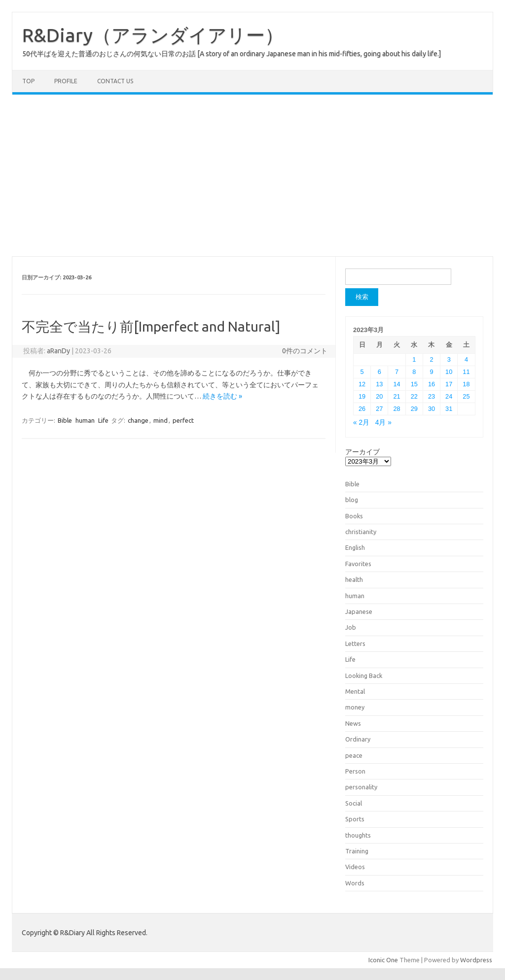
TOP (28, 81)
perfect (183, 420)
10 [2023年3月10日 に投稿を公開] (449, 372)
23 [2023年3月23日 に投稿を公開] (432, 396)
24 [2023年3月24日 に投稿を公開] (449, 396)
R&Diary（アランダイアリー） (153, 35)
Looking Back (364, 676)
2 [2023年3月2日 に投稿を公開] (431, 359)
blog (352, 500)
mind (161, 420)
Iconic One (383, 960)
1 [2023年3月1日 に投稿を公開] (414, 359)
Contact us (115, 81)
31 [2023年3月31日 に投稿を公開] (449, 409)
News (353, 723)
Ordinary (358, 739)
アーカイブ (362, 452)
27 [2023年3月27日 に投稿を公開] (379, 409)
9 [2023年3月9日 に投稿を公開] (431, 372)
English (355, 547)
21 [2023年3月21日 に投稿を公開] (397, 396)
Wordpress (476, 960)
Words (355, 883)
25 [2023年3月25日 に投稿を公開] (466, 396)
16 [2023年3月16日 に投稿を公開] (432, 384)
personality (361, 787)
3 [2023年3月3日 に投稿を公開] (449, 359)
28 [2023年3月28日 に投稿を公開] (397, 409)
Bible (65, 420)
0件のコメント (305, 351)
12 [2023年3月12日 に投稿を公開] (362, 384)
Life (103, 420)
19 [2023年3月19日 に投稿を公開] (362, 396)
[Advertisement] (252, 175)
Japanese (359, 611)
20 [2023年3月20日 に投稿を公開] (379, 396)
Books (354, 516)
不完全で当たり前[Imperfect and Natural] (151, 326)
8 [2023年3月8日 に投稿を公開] (414, 372)
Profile (66, 81)
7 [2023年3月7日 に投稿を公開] (397, 372)
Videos (355, 867)
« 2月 (361, 422)
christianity (361, 532)
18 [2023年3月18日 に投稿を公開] (466, 384)
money (355, 707)
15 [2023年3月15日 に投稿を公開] (414, 384)
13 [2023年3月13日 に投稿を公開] (379, 384)
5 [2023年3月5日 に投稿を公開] (362, 372)
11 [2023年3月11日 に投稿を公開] (466, 372)
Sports (355, 819)
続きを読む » (222, 396)
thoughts (358, 835)
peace (354, 755)
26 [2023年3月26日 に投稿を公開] (362, 409)
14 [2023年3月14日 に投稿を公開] (397, 384)
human (85, 420)
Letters (355, 643)
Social (354, 803)
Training (357, 851)
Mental (355, 691)
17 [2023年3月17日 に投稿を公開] (449, 384)
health (354, 579)
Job (351, 627)
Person (355, 771)
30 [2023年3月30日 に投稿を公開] (432, 409)
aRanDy (58, 351)
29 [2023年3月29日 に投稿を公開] (414, 409)
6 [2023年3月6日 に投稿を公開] (379, 372)
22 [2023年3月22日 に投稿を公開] (414, 396)
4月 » (383, 422)
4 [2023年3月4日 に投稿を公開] (466, 359)
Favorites (358, 564)
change (138, 420)
